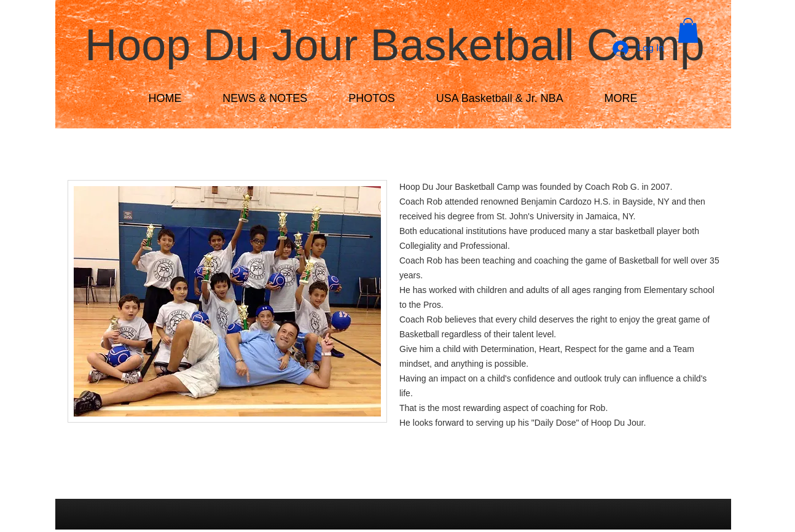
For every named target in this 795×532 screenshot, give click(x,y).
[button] (688, 30)
